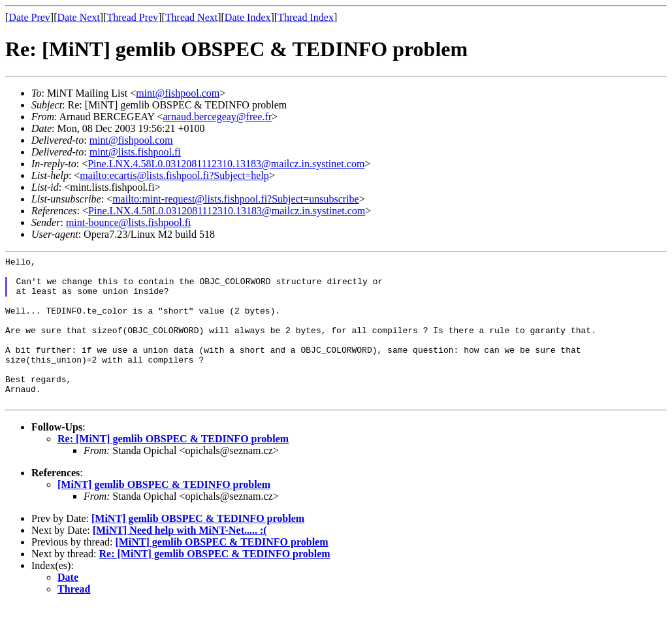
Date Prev (29, 17)
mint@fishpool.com (178, 93)
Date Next (79, 17)
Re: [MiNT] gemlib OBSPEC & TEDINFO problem (173, 468)
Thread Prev (132, 17)
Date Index (248, 17)
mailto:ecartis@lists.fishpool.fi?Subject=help (174, 175)
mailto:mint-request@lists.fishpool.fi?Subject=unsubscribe (235, 199)
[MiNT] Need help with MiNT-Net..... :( (180, 560)
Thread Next (191, 17)
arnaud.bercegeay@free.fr (217, 117)
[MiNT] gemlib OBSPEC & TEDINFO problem (164, 514)
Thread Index (306, 17)
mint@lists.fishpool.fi (135, 152)
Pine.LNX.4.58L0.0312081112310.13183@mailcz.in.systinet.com (226, 164)
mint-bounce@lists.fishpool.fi (129, 222)
